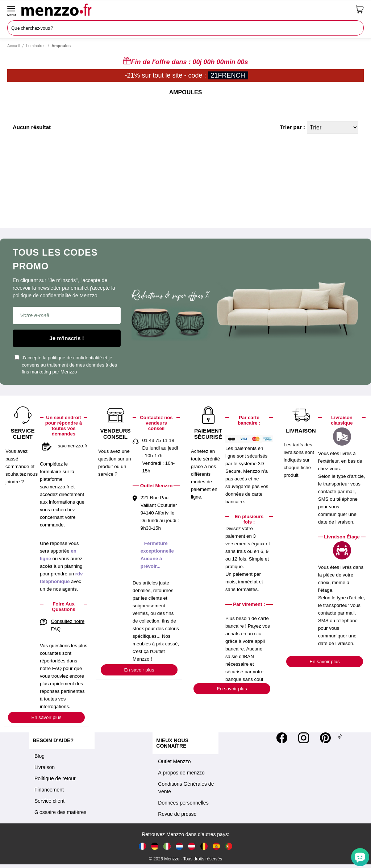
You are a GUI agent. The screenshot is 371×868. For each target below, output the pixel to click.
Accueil (14, 46)
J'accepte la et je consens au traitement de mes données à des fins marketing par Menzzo (66, 365)
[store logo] (186, 9)
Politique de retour (55, 778)
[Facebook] (282, 738)
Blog (39, 756)
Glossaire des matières (60, 812)
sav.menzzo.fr (73, 446)
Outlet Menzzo (174, 761)
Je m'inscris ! (66, 338)
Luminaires (36, 46)
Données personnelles (183, 803)
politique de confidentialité (75, 358)
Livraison (45, 767)
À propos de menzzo (181, 773)
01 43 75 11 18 (158, 440)
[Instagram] (304, 738)
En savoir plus (46, 717)
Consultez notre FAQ (68, 625)
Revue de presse (177, 814)
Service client (49, 801)
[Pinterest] (325, 738)
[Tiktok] (340, 738)
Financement (49, 790)
